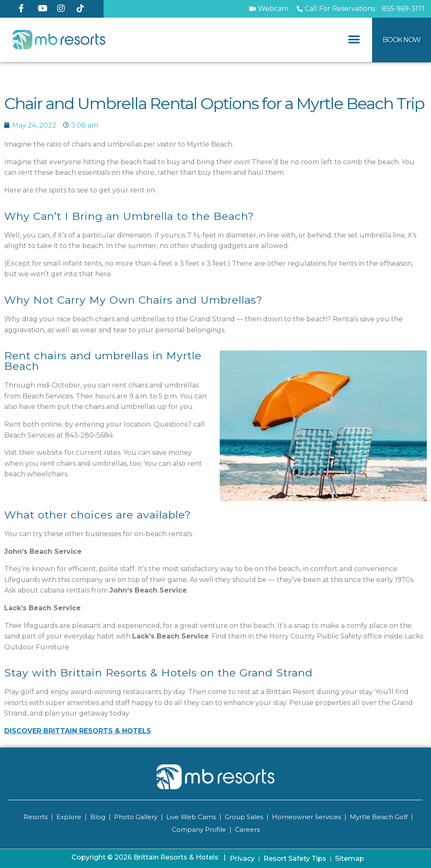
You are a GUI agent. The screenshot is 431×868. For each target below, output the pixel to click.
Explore (69, 817)
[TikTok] (83, 8)
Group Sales (244, 817)
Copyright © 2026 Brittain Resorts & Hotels (149, 857)
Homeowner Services (306, 817)
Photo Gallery (136, 817)
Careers (247, 829)
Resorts (36, 817)
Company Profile (199, 829)
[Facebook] (25, 8)
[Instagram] (64, 8)
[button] (354, 40)
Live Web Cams (191, 817)
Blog (98, 817)
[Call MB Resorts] (403, 9)
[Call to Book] (335, 9)
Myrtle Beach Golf (379, 817)
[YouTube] (44, 8)
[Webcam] (269, 9)
